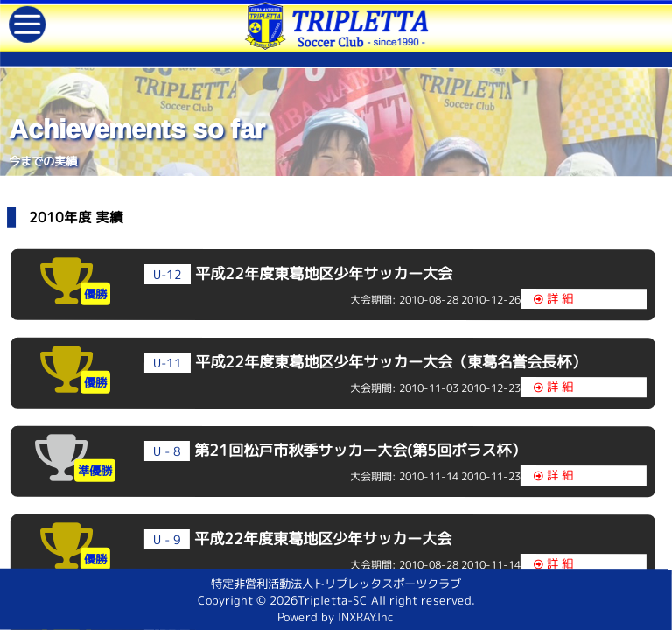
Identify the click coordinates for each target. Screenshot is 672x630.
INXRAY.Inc (366, 619)
